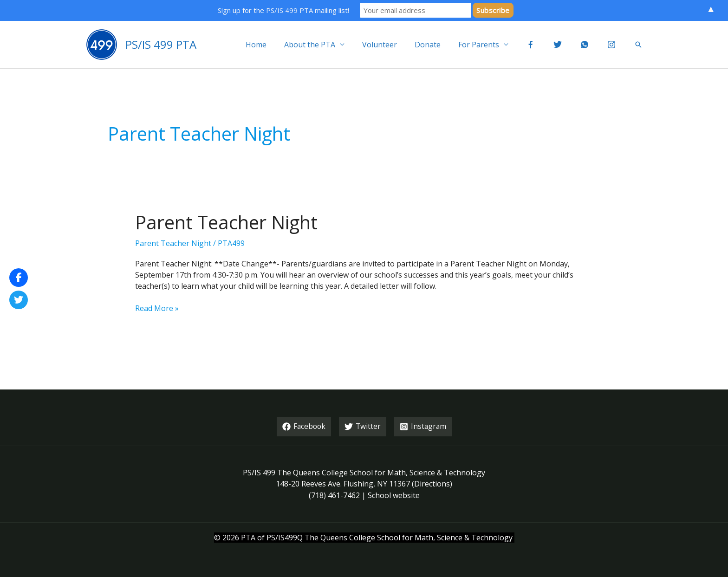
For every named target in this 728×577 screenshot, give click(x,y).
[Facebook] (303, 426)
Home (280, 45)
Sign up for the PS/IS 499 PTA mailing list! (283, 10)
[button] (638, 45)
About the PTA (331, 45)
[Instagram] (424, 426)
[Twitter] (363, 426)
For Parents (491, 45)
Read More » (157, 308)
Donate (443, 45)
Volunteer (398, 45)
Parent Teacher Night (226, 222)
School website (394, 494)
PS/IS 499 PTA (161, 44)
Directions (432, 483)
